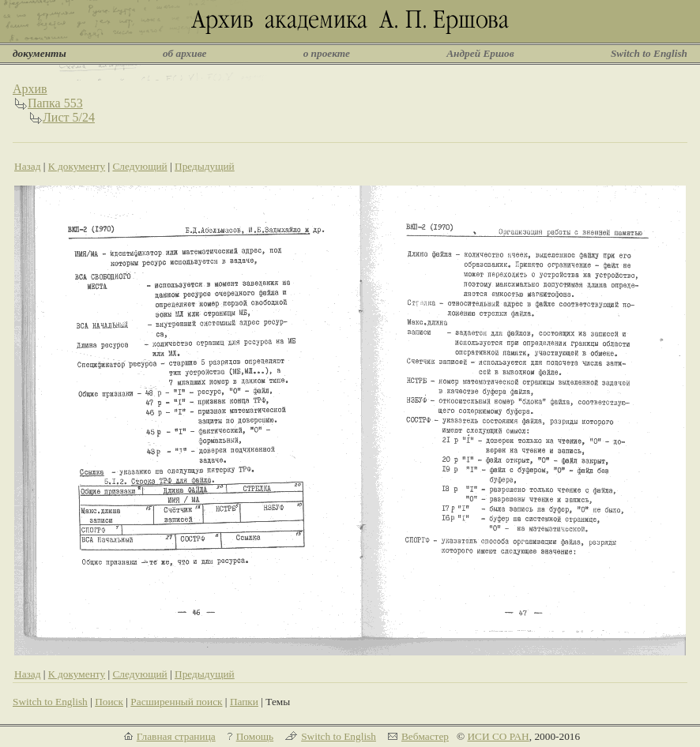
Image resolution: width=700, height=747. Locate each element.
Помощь (255, 736)
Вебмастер (425, 736)
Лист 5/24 (69, 117)
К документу (77, 166)
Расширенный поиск (176, 702)
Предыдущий (205, 166)
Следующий (139, 166)
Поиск (109, 702)
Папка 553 (55, 103)
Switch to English (649, 53)
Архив (30, 89)
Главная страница (176, 736)
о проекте (327, 53)
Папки (244, 702)
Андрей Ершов (480, 53)
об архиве (185, 53)
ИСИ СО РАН (498, 736)
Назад (28, 166)
